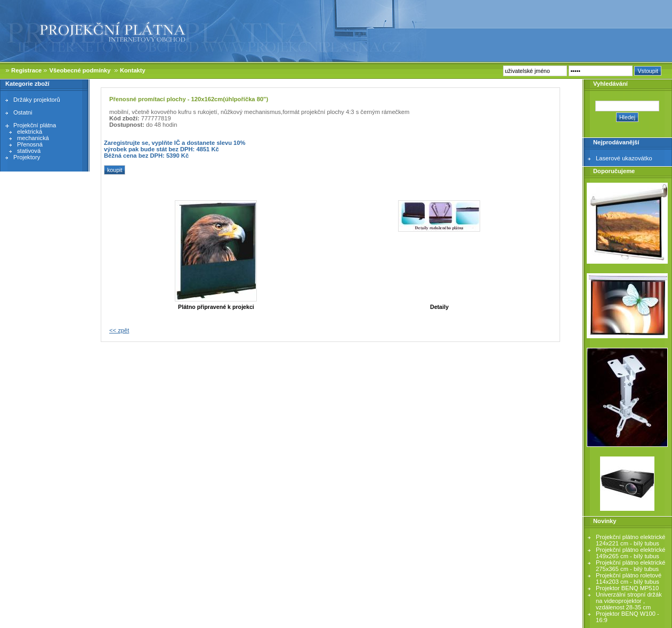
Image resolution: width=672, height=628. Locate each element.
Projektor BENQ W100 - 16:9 (628, 617)
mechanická (33, 138)
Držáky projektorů (37, 100)
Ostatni (23, 112)
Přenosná (30, 144)
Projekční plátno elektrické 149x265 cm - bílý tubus (631, 553)
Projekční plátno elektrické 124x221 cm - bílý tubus (631, 540)
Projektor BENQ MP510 (627, 588)
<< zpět (119, 330)
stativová (29, 151)
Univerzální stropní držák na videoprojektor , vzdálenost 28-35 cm (629, 601)
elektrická (30, 132)
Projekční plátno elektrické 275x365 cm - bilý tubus (631, 566)
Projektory (27, 157)
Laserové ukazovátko (624, 158)
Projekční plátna (35, 125)
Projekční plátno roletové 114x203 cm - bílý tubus (629, 578)
